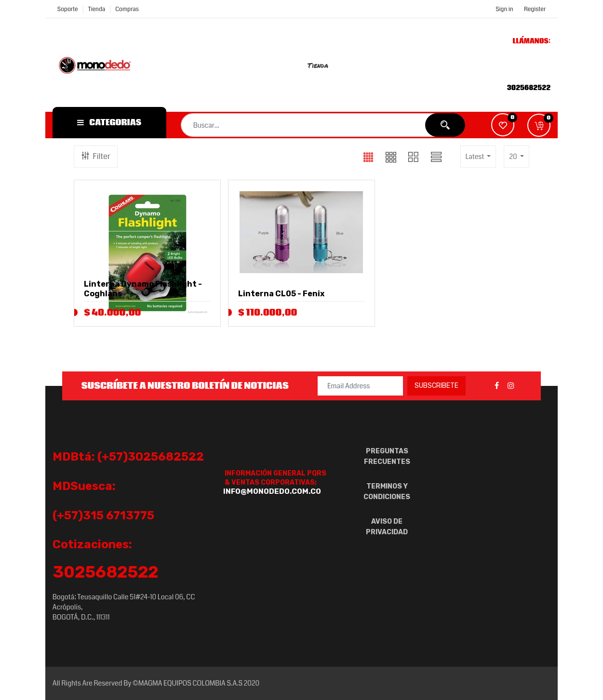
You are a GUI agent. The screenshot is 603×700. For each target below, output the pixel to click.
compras (127, 9)
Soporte (68, 9)
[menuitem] (323, 65)
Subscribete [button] (436, 386)
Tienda (97, 9)
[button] (539, 125)
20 (514, 157)
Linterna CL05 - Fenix (281, 294)
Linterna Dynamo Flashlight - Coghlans (143, 289)
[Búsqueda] (445, 125)
